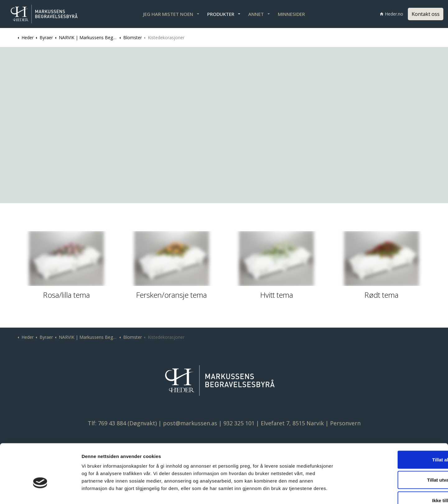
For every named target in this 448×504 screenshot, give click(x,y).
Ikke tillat (396, 463)
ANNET (256, 14)
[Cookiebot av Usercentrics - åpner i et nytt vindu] (40, 492)
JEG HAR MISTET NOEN (168, 14)
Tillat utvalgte (396, 443)
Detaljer (330, 492)
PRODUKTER (221, 14)
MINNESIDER (291, 14)
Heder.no (392, 14)
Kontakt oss (426, 14)
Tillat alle (396, 422)
